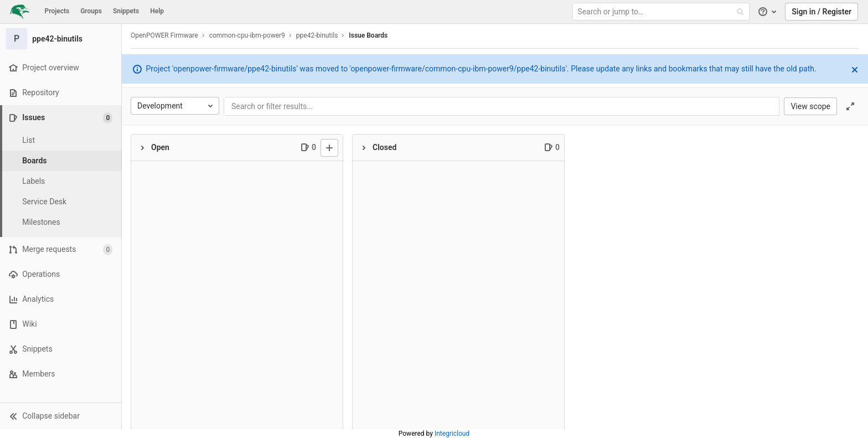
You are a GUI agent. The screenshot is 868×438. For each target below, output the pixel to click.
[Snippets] (61, 349)
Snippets (126, 11)
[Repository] (61, 93)
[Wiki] (61, 324)
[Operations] (61, 274)
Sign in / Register (821, 12)
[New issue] (329, 148)
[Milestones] (61, 222)
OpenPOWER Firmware (164, 35)
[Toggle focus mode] (850, 106)
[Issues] (62, 118)
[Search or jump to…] (662, 12)
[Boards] (61, 161)
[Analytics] (61, 299)
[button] (61, 416)
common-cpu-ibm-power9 (247, 35)
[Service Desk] (61, 202)
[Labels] (61, 181)
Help (157, 11)
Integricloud (452, 434)
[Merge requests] (61, 249)
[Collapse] (142, 148)
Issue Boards (368, 35)
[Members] (61, 374)
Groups (91, 11)
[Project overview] (61, 68)
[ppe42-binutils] (61, 39)
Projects (57, 11)
